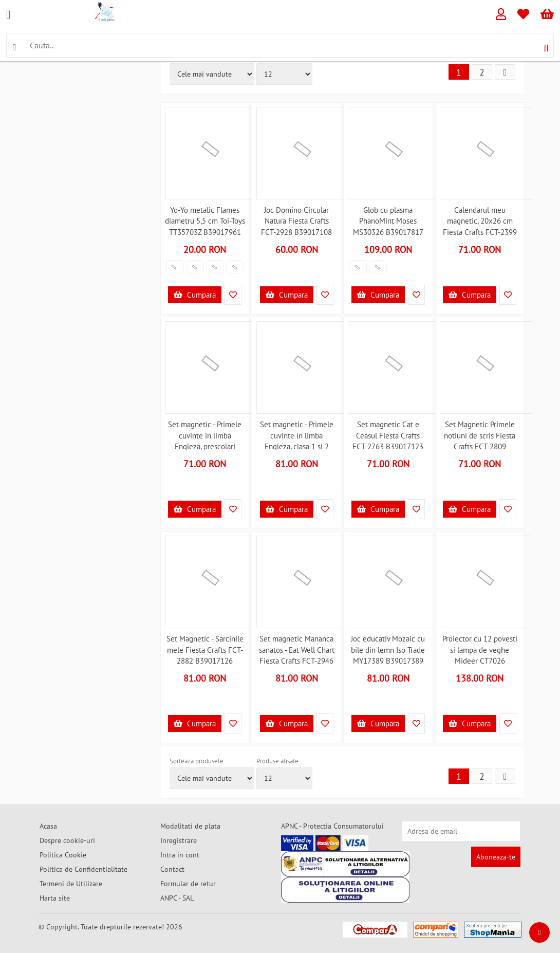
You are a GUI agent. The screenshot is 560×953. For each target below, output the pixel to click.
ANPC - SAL (177, 898)
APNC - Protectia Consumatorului (332, 826)
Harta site (55, 898)
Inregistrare (179, 840)
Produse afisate (277, 761)
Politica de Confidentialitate (83, 869)
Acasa (48, 826)
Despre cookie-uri (67, 840)
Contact (172, 869)
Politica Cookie (63, 855)
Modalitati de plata (190, 826)
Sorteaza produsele (197, 761)
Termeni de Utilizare (71, 884)
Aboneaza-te (496, 857)
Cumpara (195, 295)
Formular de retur (188, 884)
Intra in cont (180, 855)
